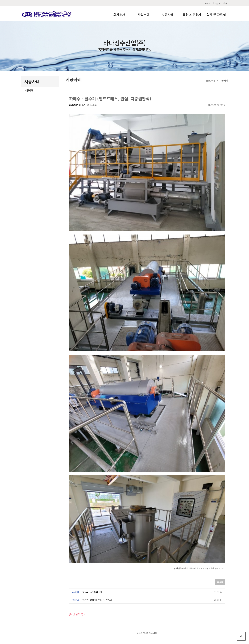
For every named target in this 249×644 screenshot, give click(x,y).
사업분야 (144, 15)
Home (207, 3)
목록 (220, 533)
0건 (82, 105)
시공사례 (168, 15)
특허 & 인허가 (192, 15)
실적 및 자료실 (216, 15)
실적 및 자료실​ (54, 622)
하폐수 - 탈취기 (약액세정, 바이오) (97, 551)
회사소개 (119, 15)
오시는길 (41, 622)
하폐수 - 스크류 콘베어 (92, 544)
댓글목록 (76, 566)
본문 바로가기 (0, 0)
